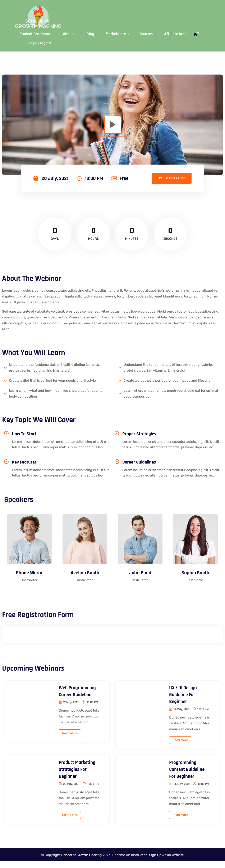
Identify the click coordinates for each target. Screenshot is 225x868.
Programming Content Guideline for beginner (188, 771)
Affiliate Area (175, 34)
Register (46, 43)
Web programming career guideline (78, 692)
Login (33, 43)
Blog (90, 34)
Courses (146, 34)
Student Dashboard (35, 34)
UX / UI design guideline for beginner (183, 696)
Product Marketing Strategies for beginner (78, 771)
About (68, 34)
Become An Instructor (129, 862)
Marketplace (116, 34)
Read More (70, 734)
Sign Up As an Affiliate (166, 862)
